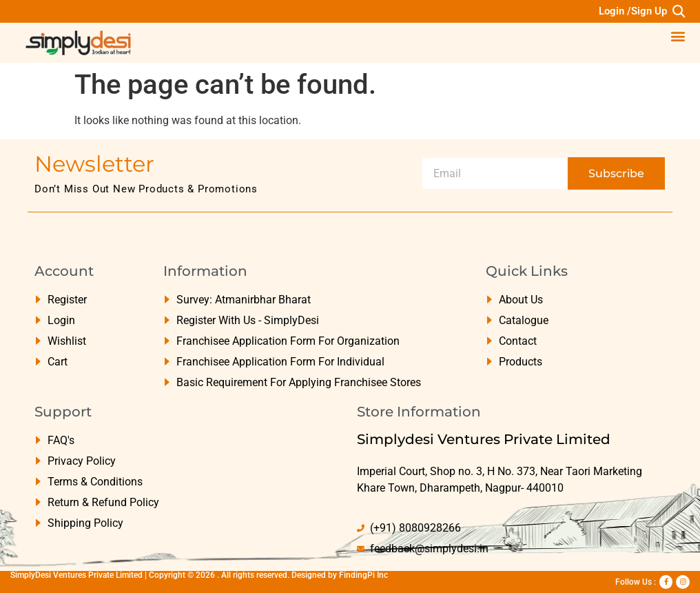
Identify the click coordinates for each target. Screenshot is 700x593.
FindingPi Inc (363, 575)
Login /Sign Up (633, 11)
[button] (678, 11)
